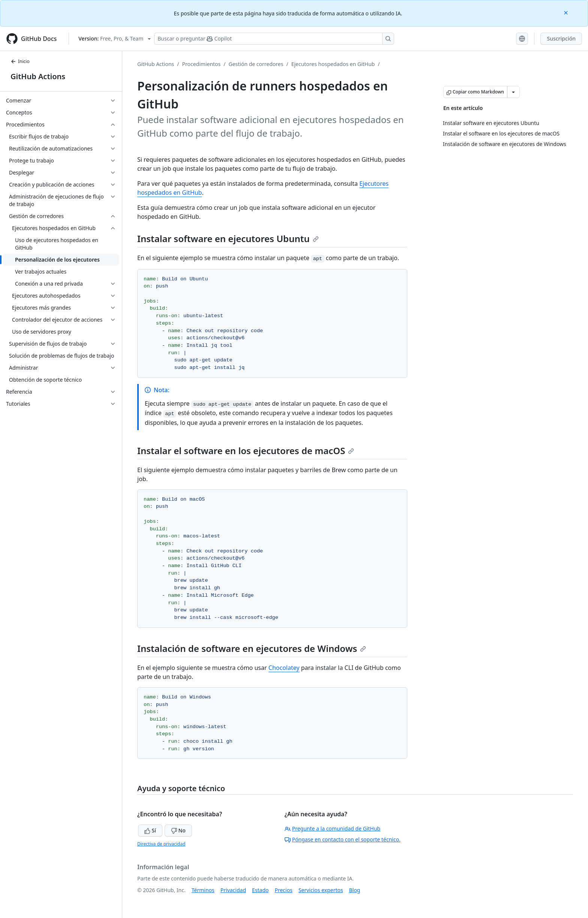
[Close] (567, 12)
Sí (150, 830)
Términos (203, 890)
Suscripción (561, 38)
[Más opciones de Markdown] (513, 92)
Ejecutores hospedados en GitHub (333, 64)
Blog (355, 890)
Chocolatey (284, 668)
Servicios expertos (321, 890)
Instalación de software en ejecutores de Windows (252, 648)
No (178, 830)
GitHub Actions (38, 76)
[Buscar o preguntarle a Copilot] (274, 39)
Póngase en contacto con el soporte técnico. (343, 839)
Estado (260, 890)
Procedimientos (202, 64)
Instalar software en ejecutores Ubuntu (228, 239)
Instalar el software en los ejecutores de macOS (246, 451)
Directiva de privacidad (161, 844)
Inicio (20, 61)
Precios (284, 890)
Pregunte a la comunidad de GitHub (333, 828)
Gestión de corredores (256, 64)
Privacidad (233, 890)
